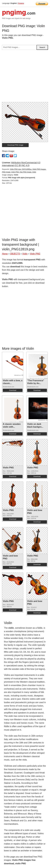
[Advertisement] (25, 77)
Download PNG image (15, 145)
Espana (21, 3)
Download (13, 390)
